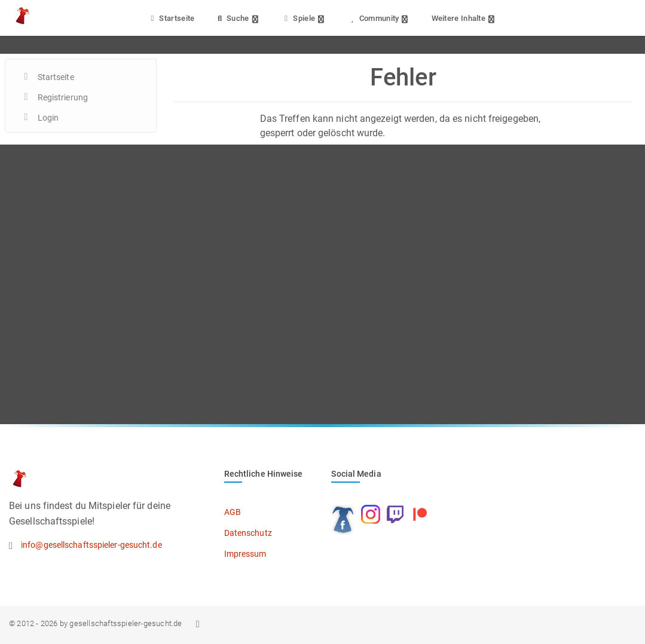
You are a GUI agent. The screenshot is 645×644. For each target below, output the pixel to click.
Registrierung (63, 97)
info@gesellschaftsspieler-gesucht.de (91, 545)
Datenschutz (248, 533)
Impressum (245, 554)
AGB (233, 512)
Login (48, 118)
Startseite (171, 18)
